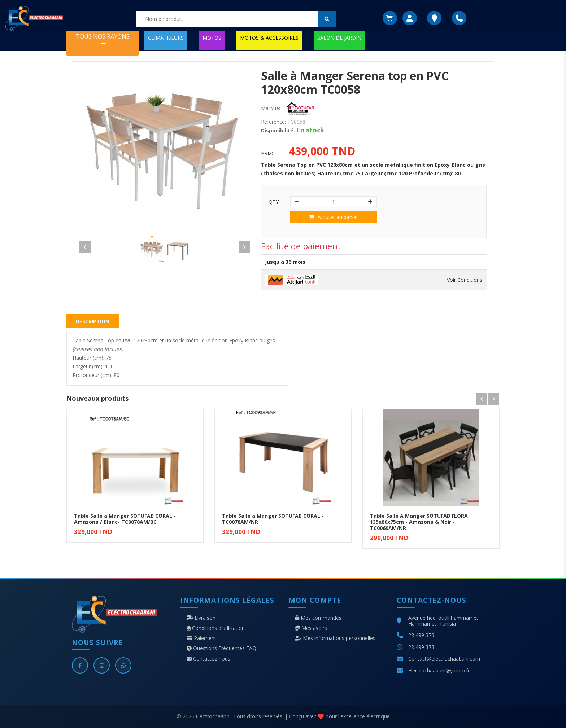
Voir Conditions (465, 280)
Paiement (201, 638)
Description (93, 321)
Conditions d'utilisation (216, 628)
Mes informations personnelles (335, 638)
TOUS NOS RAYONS (103, 40)
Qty (274, 202)
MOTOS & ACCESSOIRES (269, 38)
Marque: (271, 108)
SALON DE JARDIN (339, 38)
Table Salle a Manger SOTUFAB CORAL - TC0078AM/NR (273, 519)
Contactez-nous (208, 659)
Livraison (201, 618)
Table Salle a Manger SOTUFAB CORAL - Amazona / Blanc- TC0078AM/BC (125, 519)
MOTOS (212, 38)
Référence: (273, 122)
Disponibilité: (278, 131)
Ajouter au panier (333, 217)
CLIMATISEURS (166, 38)
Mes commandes (318, 618)
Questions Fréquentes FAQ (221, 648)
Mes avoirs (311, 628)
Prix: (267, 153)
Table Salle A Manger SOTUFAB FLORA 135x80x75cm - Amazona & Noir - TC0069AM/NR (419, 522)
